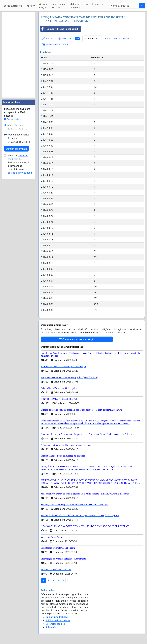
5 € (9, 125)
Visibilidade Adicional (55, 44)
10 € (21, 125)
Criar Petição (43, 6)
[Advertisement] (18, 55)
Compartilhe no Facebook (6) (60, 29)
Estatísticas (92, 39)
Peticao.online (12, 6)
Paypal (14, 138)
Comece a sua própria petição (77, 339)
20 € (10, 129)
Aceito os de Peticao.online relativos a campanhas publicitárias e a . (20, 164)
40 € (21, 129)
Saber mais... (12, 119)
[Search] (124, 6)
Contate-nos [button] (99, 4)
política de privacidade (20, 173)
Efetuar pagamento (17, 149)
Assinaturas (69, 39)
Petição (48, 39)
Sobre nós (51, 627)
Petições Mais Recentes (59, 6)
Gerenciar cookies (55, 624)
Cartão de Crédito (20, 142)
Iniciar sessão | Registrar (80, 6)
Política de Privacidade (117, 39)
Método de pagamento (17, 135)
